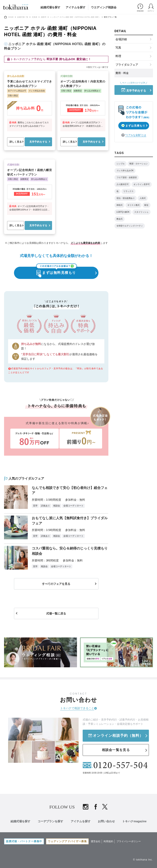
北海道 (35, 17)
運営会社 (97, 841)
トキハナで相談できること (77, 710)
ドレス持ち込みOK (125, 171)
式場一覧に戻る (56, 615)
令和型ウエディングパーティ (130, 226)
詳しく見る (16, 142)
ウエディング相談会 (104, 7)
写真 (118, 48)
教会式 (120, 219)
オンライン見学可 (142, 184)
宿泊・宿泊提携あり (126, 198)
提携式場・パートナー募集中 (24, 841)
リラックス (128, 191)
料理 (118, 56)
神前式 (120, 205)
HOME (11, 17)
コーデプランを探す (50, 822)
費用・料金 (122, 73)
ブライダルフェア (127, 65)
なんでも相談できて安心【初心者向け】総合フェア (69, 491)
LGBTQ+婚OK (123, 212)
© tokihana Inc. (143, 859)
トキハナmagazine (136, 822)
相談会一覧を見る (116, 751)
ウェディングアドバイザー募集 (68, 841)
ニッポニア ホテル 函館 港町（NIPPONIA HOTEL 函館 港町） (75, 17)
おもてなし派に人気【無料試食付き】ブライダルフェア (69, 522)
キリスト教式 (134, 205)
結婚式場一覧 (23, 17)
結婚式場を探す (50, 7)
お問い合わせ (107, 822)
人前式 (143, 198)
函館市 (44, 17)
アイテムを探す (76, 7)
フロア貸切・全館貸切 (127, 177)
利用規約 (110, 841)
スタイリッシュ (141, 212)
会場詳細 (121, 39)
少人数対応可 (123, 184)
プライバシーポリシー (130, 841)
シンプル (121, 164)
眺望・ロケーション (139, 164)
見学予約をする (38, 142)
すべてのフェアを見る (56, 586)
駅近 (146, 205)
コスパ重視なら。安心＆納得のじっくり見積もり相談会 (69, 552)
